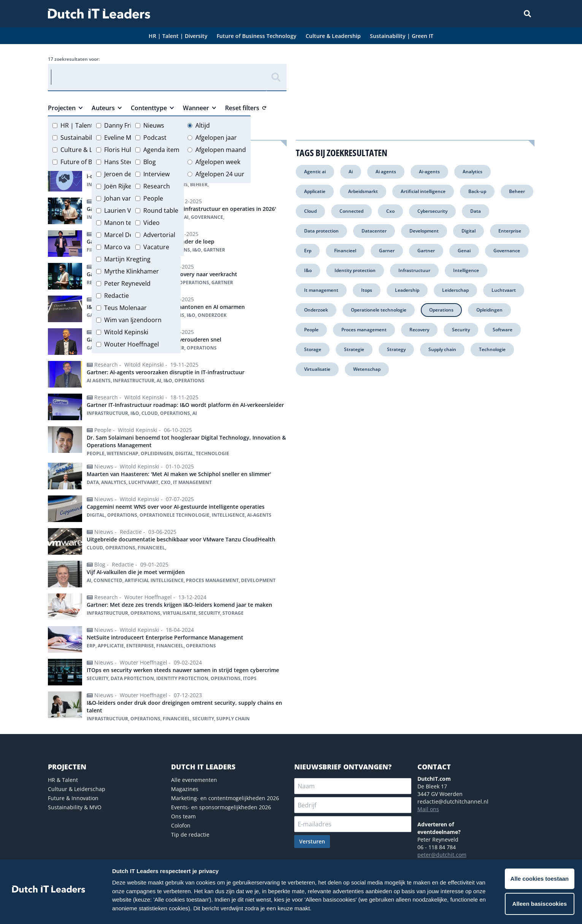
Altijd (203, 125)
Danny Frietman (127, 125)
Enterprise (510, 231)
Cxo (390, 211)
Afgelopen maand (221, 150)
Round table (161, 210)
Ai (351, 172)
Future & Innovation (73, 798)
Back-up (477, 191)
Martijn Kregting (127, 259)
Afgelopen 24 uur (220, 174)
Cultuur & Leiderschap (77, 789)
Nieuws (154, 125)
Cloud (310, 211)
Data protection (321, 231)
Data (476, 211)
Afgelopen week (218, 162)
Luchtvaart (504, 290)
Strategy (396, 349)
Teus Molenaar (125, 308)
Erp (308, 251)
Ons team (183, 816)
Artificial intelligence (423, 191)
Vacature (156, 247)
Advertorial (159, 235)
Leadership (407, 290)
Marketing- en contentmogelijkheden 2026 (225, 798)
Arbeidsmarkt (363, 191)
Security (461, 330)
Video (151, 223)
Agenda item (161, 150)
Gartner (426, 251)
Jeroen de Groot (127, 174)
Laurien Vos (121, 210)
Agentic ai (315, 172)
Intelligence (466, 270)
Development (424, 231)
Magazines (185, 789)
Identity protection (355, 270)
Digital (469, 231)
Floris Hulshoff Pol (130, 150)
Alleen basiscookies (540, 904)
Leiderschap (455, 290)
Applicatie (315, 191)
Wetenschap (367, 369)
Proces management (364, 330)
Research (157, 186)
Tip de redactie (190, 835)
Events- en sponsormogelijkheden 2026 (221, 807)
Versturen (312, 841)
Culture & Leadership (91, 150)
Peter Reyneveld (127, 283)
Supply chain (442, 349)
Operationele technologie (379, 310)
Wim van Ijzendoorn (133, 320)
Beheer (517, 191)
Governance (507, 251)
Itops (367, 290)
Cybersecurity (432, 211)
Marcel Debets (125, 235)
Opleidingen (489, 310)
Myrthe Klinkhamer (132, 271)
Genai (464, 251)
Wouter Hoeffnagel (132, 344)
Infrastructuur (414, 270)
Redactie (117, 296)
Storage (313, 349)
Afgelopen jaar (216, 138)
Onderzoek (316, 310)
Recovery (419, 330)
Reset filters (246, 108)
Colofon (181, 825)
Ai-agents (429, 172)
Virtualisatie (317, 369)
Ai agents (386, 172)
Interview (156, 174)
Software (503, 330)
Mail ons (428, 809)
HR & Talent (63, 780)
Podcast (155, 138)
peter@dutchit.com (442, 855)
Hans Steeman (125, 162)
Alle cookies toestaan (540, 879)
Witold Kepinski (126, 332)
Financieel (345, 251)
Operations (441, 310)
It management (321, 290)
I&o (308, 270)
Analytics (473, 172)
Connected (351, 211)
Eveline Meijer (124, 138)
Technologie (492, 349)
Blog (150, 162)
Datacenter (374, 231)
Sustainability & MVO (75, 807)
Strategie (354, 349)
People (153, 198)
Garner (387, 251)
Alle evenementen (194, 780)
